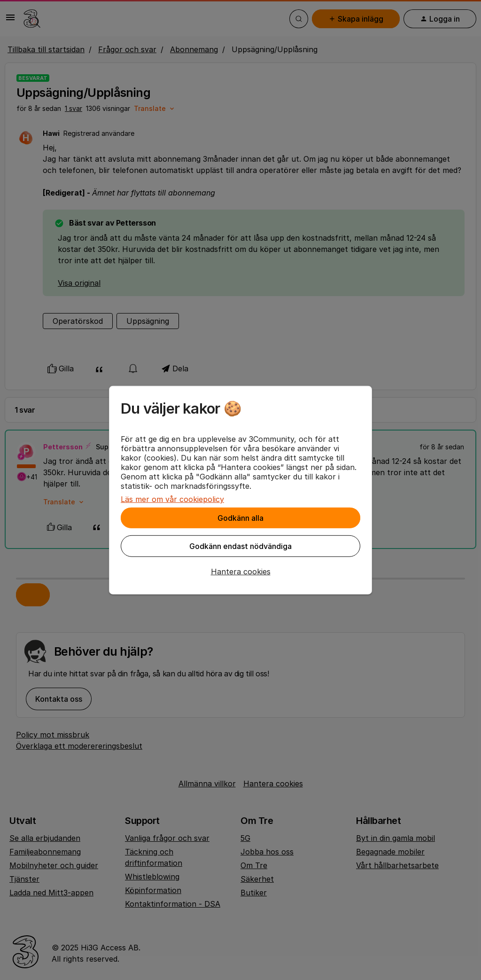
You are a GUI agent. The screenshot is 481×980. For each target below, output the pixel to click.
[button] (240, 572)
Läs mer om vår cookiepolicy (172, 499)
